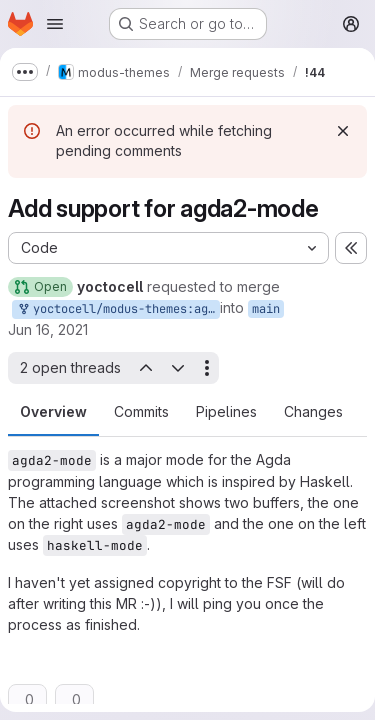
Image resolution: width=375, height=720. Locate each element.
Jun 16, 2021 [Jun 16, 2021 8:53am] (48, 329)
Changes (313, 411)
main (266, 309)
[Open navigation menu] (55, 24)
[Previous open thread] (145, 368)
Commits (141, 411)
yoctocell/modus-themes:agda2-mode (118, 309)
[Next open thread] (178, 368)
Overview (53, 411)
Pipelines (226, 411)
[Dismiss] (343, 131)
